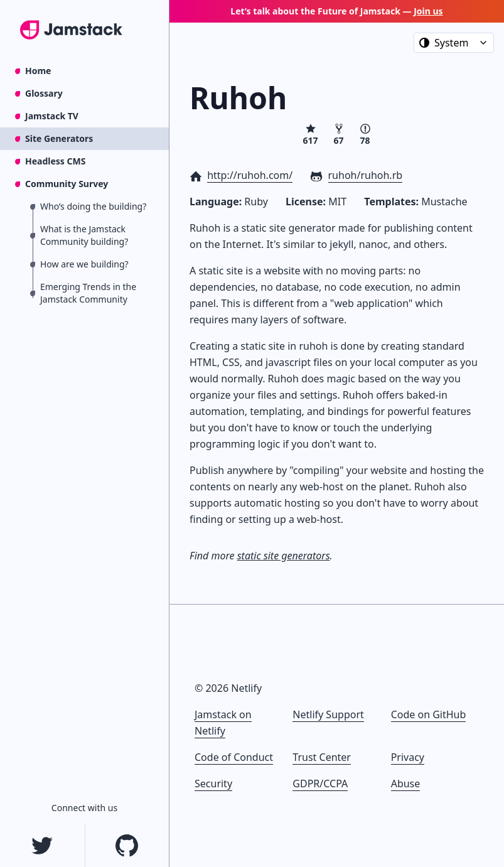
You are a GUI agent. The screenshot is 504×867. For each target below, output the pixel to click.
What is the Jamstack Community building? (84, 235)
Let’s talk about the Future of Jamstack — (336, 11)
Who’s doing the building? (93, 206)
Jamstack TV (52, 116)
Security (213, 784)
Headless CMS (55, 161)
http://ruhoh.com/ (250, 175)
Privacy (408, 757)
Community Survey (67, 184)
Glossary (44, 93)
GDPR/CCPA (320, 784)
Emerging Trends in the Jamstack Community (88, 293)
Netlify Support (328, 714)
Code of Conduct (234, 757)
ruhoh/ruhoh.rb (366, 175)
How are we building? (84, 264)
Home (38, 71)
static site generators (284, 556)
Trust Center (322, 757)
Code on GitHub (429, 714)
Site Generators (59, 138)
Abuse (406, 784)
